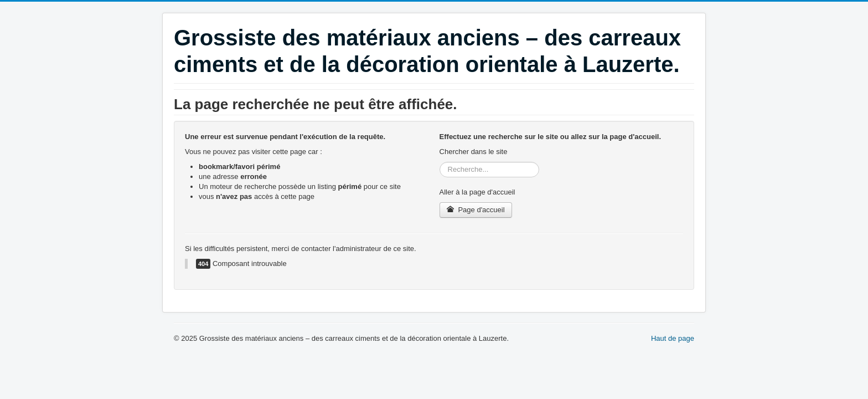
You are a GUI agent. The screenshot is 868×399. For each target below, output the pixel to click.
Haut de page (673, 338)
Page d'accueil (476, 210)
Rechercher (440, 162)
